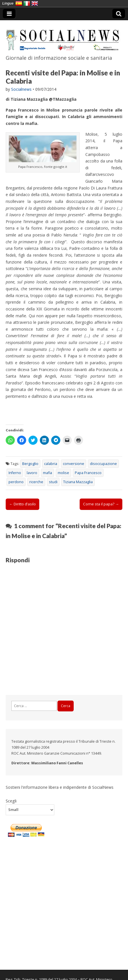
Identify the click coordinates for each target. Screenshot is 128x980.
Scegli (11, 801)
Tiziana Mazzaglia (78, 482)
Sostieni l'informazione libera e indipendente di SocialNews (60, 787)
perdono (16, 482)
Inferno (15, 473)
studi (53, 482)
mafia (48, 473)
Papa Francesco (88, 473)
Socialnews (21, 89)
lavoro (32, 473)
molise (63, 473)
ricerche (36, 482)
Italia (27, 3)
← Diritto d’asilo (22, 504)
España (19, 3)
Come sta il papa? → (101, 504)
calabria (51, 464)
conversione (74, 464)
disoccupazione (103, 464)
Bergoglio (30, 464)
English (35, 3)
